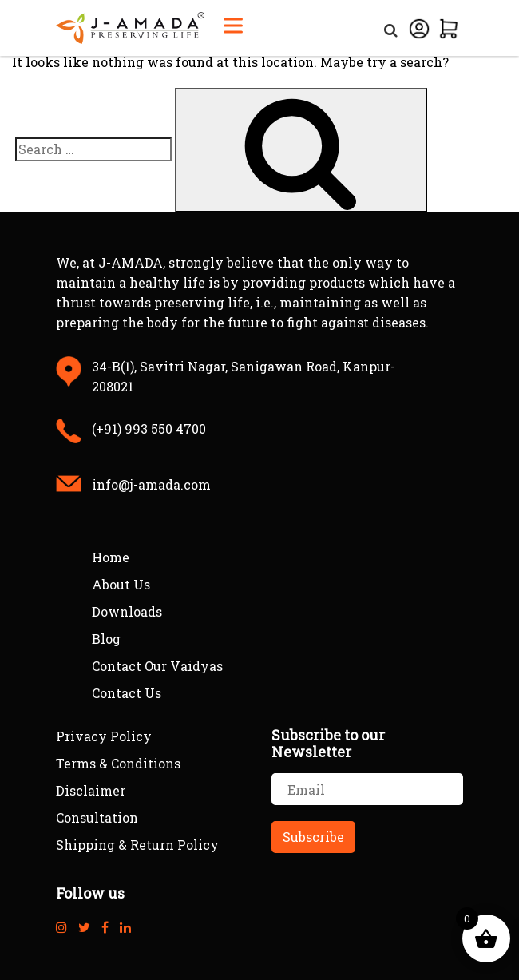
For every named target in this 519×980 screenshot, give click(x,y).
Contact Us (127, 693)
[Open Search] (391, 27)
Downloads (127, 611)
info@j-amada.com (151, 484)
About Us (121, 584)
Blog (106, 639)
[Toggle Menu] (233, 25)
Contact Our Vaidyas (157, 666)
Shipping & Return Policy (137, 845)
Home (111, 557)
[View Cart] (449, 27)
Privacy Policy (104, 736)
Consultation (97, 817)
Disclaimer (91, 790)
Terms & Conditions (118, 763)
